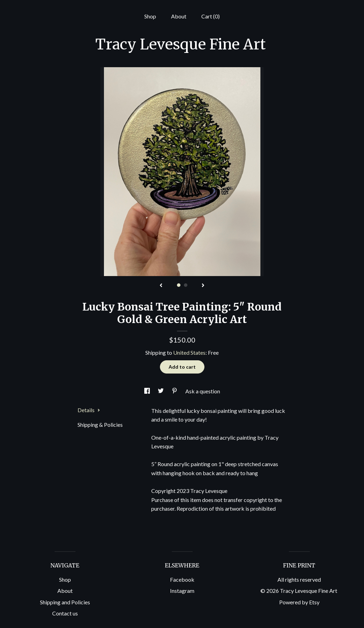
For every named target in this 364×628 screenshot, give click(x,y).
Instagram (182, 591)
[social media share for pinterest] (175, 391)
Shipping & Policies (100, 425)
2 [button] (186, 285)
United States (189, 352)
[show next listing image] (203, 286)
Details (89, 410)
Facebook (182, 579)
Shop (150, 16)
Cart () (211, 16)
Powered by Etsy (299, 602)
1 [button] (179, 285)
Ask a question (203, 391)
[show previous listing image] (161, 286)
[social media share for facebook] (148, 391)
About (179, 16)
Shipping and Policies (65, 602)
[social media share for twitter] (161, 391)
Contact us (65, 613)
